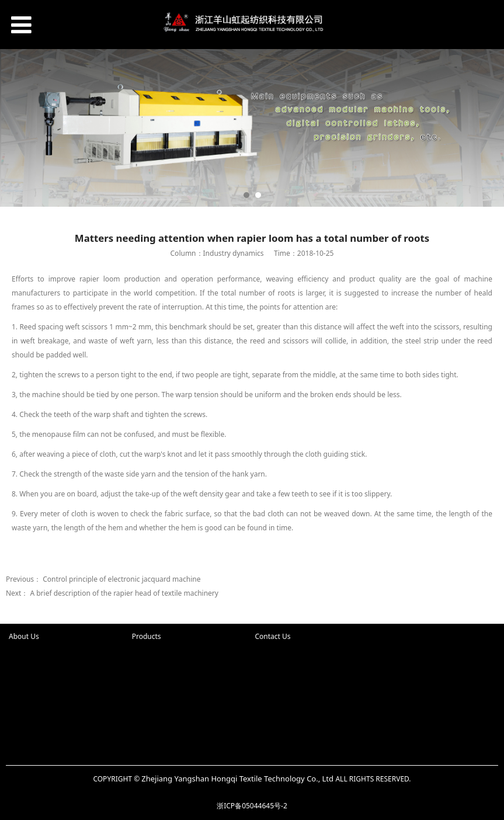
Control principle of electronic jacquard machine (121, 579)
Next (488, 128)
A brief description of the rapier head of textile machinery (124, 593)
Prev (16, 128)
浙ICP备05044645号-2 (252, 806)
